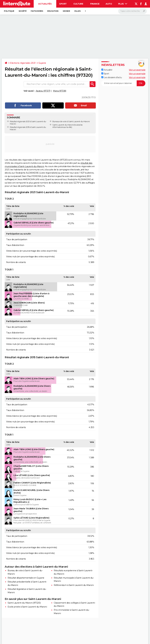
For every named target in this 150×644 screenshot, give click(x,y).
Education (53, 11)
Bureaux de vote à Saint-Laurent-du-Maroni (71, 121)
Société (23, 11)
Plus (123, 4)
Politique (9, 11)
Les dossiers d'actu (112, 77)
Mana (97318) (60, 91)
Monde (66, 11)
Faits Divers (37, 11)
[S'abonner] (123, 83)
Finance (95, 4)
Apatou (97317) (43, 91)
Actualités (45, 4)
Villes (77, 11)
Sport (63, 4)
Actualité (107, 70)
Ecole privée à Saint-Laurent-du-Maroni (27, 607)
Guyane (42, 63)
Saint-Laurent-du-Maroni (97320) (24, 603)
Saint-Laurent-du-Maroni (63, 125)
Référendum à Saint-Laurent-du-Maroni (74, 585)
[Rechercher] (132, 11)
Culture (78, 4)
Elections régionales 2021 (23, 63)
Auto (109, 4)
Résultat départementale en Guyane (26, 578)
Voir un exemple (137, 70)
